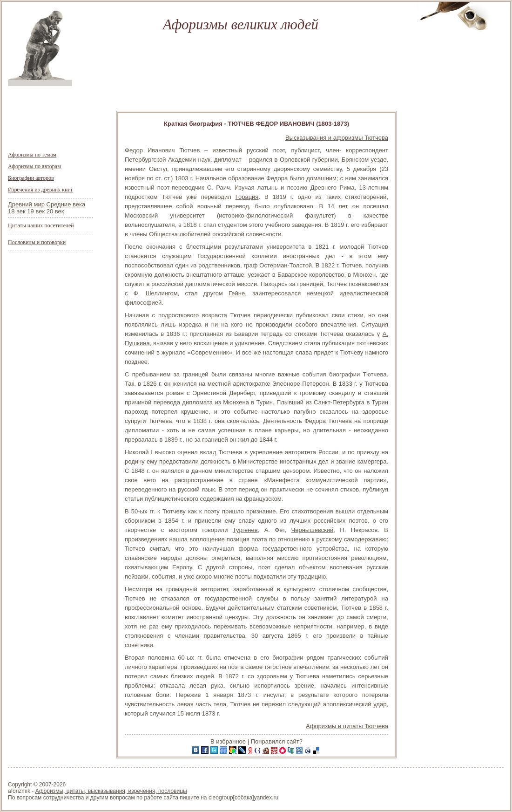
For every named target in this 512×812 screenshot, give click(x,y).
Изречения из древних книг (40, 190)
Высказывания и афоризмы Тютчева (337, 138)
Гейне (237, 293)
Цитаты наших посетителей (41, 225)
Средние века (66, 204)
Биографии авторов (31, 178)
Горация (247, 197)
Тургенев (245, 530)
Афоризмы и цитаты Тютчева (347, 726)
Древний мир (26, 204)
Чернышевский (313, 530)
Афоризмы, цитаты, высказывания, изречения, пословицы (111, 791)
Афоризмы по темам (32, 155)
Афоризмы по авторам (34, 166)
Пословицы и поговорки (37, 242)
